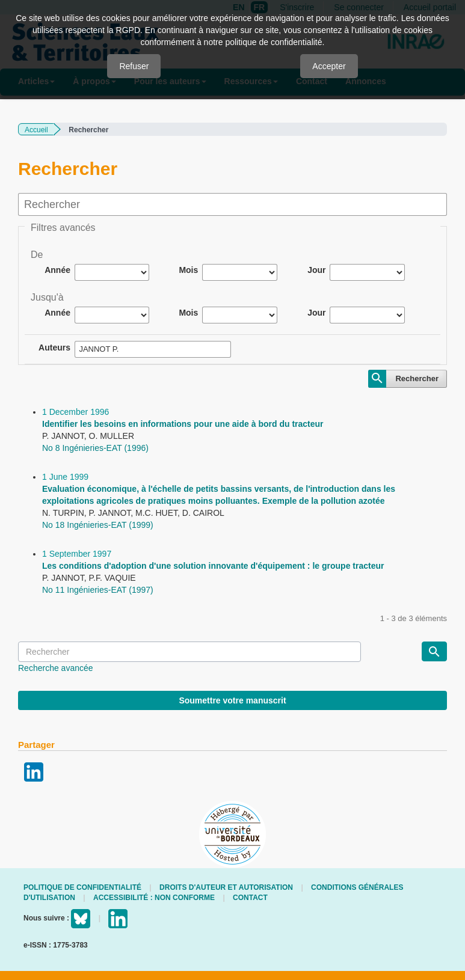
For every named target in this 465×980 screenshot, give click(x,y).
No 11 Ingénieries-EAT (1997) (98, 590)
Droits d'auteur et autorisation (226, 887)
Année (57, 270)
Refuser (134, 66)
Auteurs (54, 348)
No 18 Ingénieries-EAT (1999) (98, 525)
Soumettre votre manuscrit (232, 700)
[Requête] (189, 652)
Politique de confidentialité (82, 887)
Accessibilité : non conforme (154, 898)
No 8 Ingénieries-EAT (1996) (95, 448)
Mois (188, 270)
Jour (316, 270)
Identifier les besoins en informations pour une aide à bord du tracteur (183, 424)
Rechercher (417, 378)
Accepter (329, 66)
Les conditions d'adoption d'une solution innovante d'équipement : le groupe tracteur (213, 566)
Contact (250, 898)
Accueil (36, 130)
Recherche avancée (56, 668)
